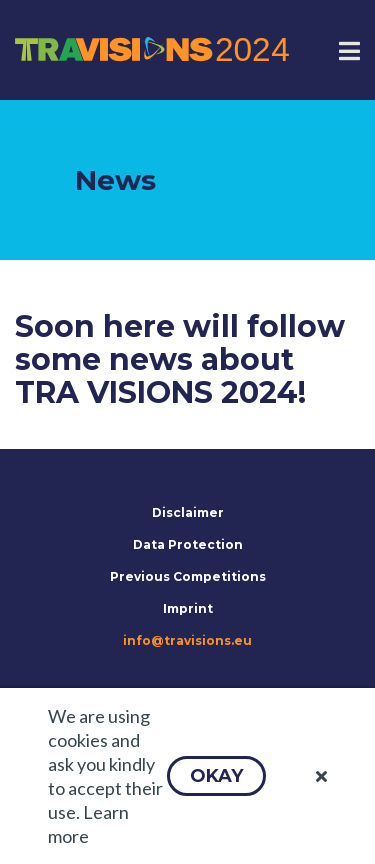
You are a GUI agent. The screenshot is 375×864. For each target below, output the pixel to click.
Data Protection (188, 544)
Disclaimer (188, 512)
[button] (216, 776)
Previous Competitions (188, 576)
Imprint (188, 608)
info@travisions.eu (187, 640)
